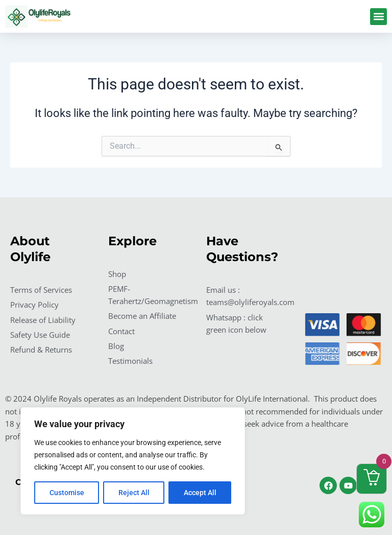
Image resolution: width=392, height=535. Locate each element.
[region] (133, 461)
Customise (67, 493)
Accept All (200, 493)
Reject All (134, 493)
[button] (378, 17)
